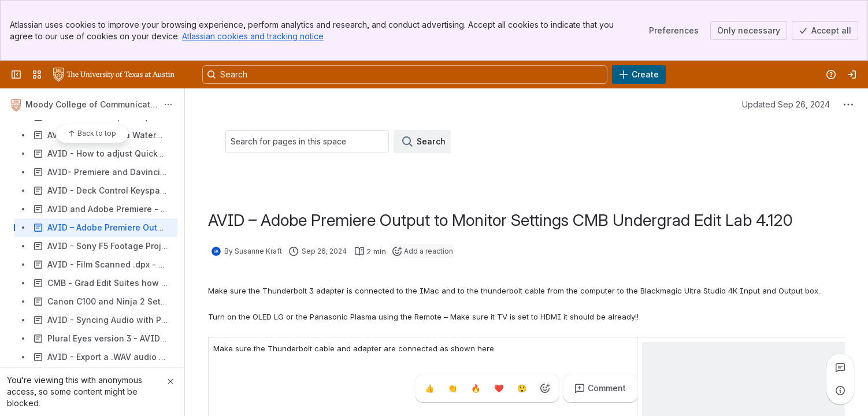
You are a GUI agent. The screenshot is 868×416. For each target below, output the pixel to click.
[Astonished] (522, 388)
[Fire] (476, 388)
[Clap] (452, 388)
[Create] (639, 75)
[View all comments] (840, 367)
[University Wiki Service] (114, 75)
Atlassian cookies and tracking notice (253, 36)
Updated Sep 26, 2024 (786, 104)
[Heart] (499, 388)
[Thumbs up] (429, 388)
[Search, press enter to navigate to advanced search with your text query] (405, 75)
